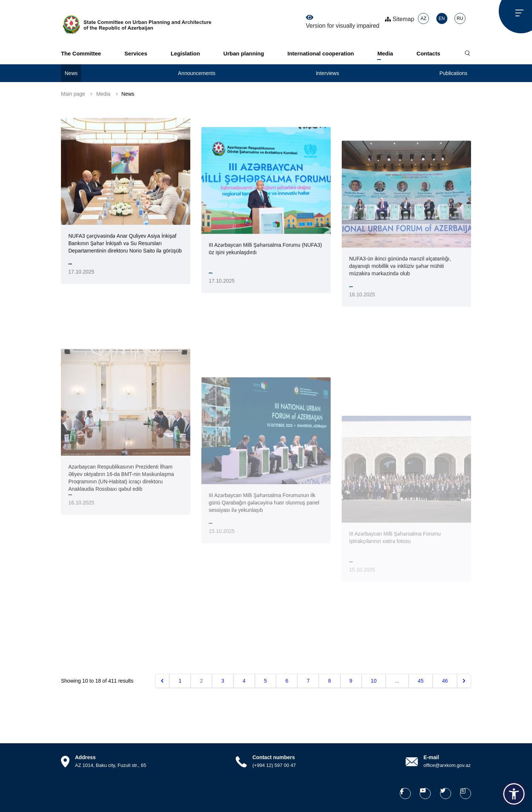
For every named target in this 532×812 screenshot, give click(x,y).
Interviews (328, 73)
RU (460, 18)
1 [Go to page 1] (180, 681)
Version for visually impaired (343, 22)
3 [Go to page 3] (223, 681)
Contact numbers (274, 757)
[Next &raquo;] (464, 681)
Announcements (197, 73)
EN (442, 18)
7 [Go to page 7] (308, 681)
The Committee (81, 53)
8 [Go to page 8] (330, 681)
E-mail (431, 757)
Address (85, 757)
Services (136, 53)
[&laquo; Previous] (162, 681)
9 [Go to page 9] (351, 681)
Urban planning (244, 53)
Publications (453, 73)
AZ (423, 18)
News (71, 73)
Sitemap (400, 19)
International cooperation (321, 53)
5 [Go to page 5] (266, 681)
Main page (73, 94)
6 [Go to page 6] (287, 681)
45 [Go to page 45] (421, 681)
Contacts (428, 53)
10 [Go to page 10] (374, 681)
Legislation (185, 53)
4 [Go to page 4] (244, 681)
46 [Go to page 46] (445, 681)
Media (385, 53)
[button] (514, 794)
